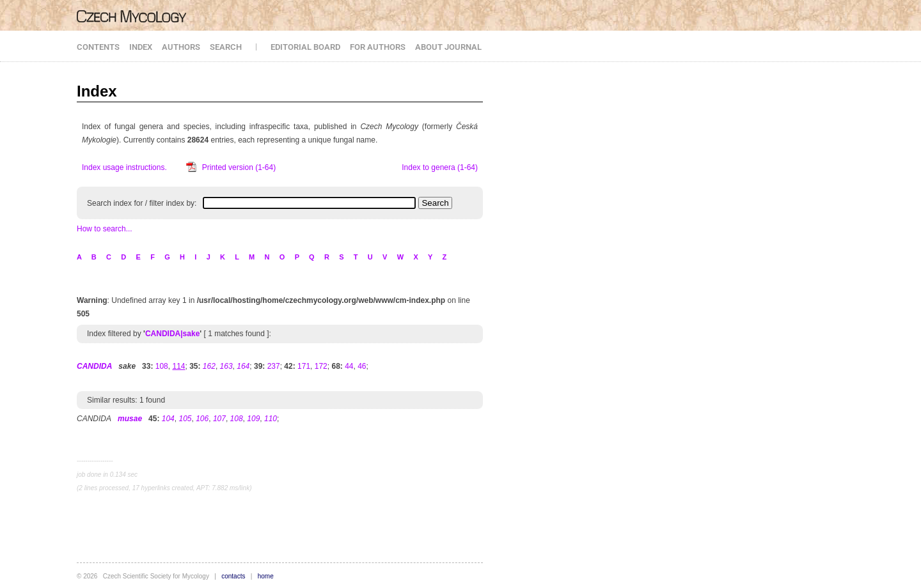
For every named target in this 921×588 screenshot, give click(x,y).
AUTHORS (181, 47)
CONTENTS (98, 47)
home (266, 576)
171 (304, 366)
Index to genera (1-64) (440, 167)
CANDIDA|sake (172, 334)
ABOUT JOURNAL (448, 47)
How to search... (105, 229)
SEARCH (226, 47)
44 (349, 366)
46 (362, 366)
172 (321, 366)
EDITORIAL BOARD (305, 47)
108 (162, 366)
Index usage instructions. (124, 167)
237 (274, 366)
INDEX (141, 47)
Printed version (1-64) (239, 167)
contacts (233, 576)
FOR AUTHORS (378, 47)
